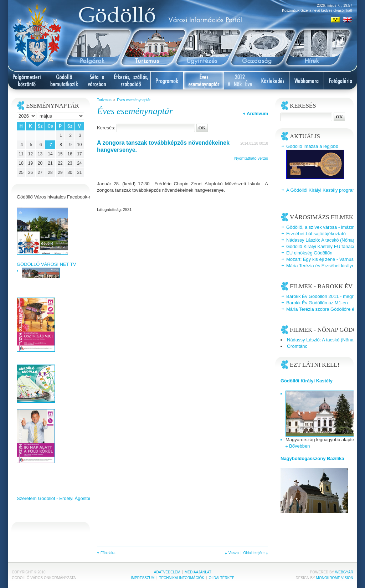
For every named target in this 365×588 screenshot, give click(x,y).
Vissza (234, 553)
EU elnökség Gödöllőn (309, 253)
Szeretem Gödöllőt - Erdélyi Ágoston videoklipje (66, 498)
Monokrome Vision (335, 578)
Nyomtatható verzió (251, 158)
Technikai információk (182, 578)
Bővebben (300, 446)
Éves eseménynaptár (134, 100)
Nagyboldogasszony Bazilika (312, 458)
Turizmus (104, 100)
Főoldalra (108, 553)
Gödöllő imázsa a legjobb (312, 146)
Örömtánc (297, 346)
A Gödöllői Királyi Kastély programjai (324, 190)
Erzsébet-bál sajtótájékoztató (316, 234)
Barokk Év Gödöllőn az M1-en (317, 303)
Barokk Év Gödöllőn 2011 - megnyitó (324, 296)
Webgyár (344, 572)
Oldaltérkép (222, 578)
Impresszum (143, 578)
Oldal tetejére (254, 553)
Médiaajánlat (198, 572)
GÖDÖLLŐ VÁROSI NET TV (46, 264)
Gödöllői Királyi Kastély (307, 381)
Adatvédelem (167, 572)
